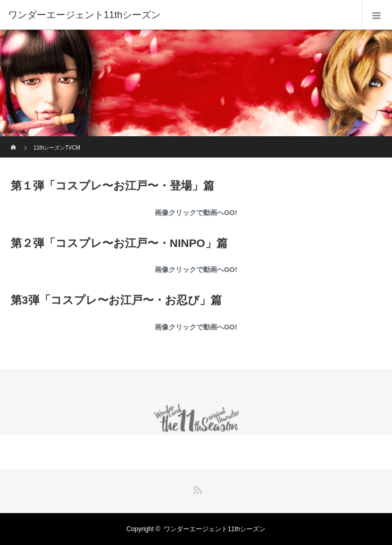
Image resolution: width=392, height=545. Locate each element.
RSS (196, 488)
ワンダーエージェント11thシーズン (84, 15)
